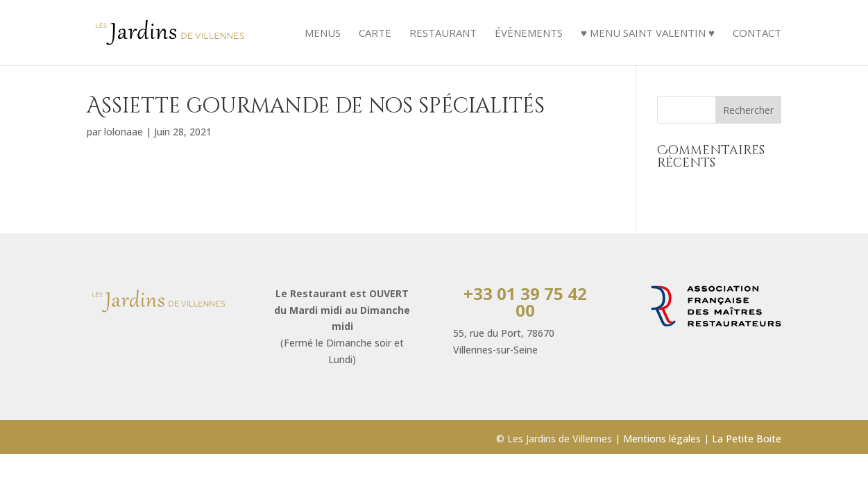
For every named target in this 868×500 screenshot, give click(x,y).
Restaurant (443, 34)
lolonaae (124, 132)
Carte (375, 34)
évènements (529, 34)
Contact (757, 34)
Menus (323, 34)
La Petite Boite (747, 439)
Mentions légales (662, 439)
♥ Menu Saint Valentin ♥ (648, 34)
